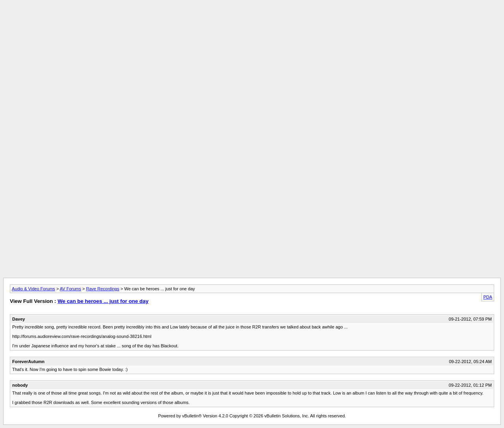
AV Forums (70, 289)
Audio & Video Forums (33, 289)
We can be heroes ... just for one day (103, 301)
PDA (488, 297)
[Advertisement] (252, 21)
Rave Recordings (103, 289)
